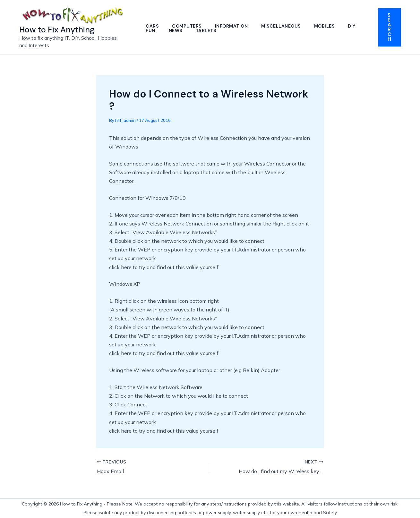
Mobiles (327, 26)
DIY (150, 30)
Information (233, 26)
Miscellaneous (283, 26)
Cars (152, 26)
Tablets (229, 30)
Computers (188, 26)
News (198, 30)
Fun (173, 30)
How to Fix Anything (57, 30)
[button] (389, 27)
